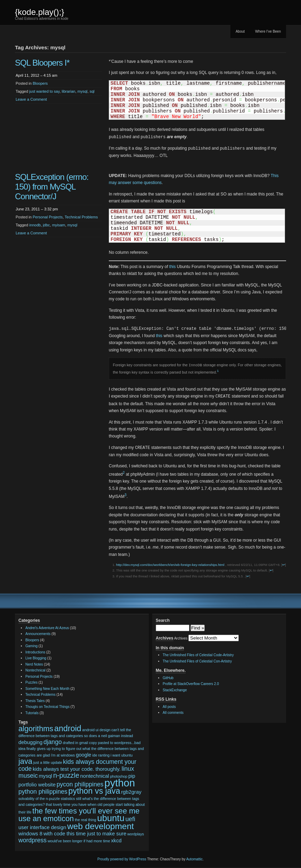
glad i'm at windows (59, 755)
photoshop (119, 776)
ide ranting (101, 755)
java (25, 761)
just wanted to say (44, 91)
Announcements (38, 634)
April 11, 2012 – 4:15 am (36, 75)
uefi (130, 819)
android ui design (96, 730)
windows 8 (30, 834)
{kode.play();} (39, 12)
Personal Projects (48, 217)
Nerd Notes (34, 664)
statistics (68, 799)
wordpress (32, 840)
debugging (30, 742)
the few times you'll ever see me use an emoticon (79, 815)
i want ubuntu (121, 755)
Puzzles (31, 682)
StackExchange (175, 690)
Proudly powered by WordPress (122, 859)
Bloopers (40, 83)
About (240, 31)
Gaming (31, 646)
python (120, 783)
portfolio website (37, 785)
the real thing (86, 820)
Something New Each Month (47, 689)
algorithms (36, 729)
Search (163, 620)
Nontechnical (35, 670)
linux (128, 769)
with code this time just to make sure (85, 834)
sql (92, 91)
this (173, 267)
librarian (69, 91)
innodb (35, 225)
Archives (181, 638)
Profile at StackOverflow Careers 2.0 (191, 684)
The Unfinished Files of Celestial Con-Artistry (197, 661)
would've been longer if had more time (79, 841)
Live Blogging (36, 658)
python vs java (94, 791)
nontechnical (95, 776)
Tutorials (32, 713)
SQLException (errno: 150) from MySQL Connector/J (52, 187)
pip (132, 776)
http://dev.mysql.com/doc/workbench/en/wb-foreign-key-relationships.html (170, 565)
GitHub (168, 678)
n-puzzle (66, 775)
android (68, 728)
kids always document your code (77, 765)
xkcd (116, 841)
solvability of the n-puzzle (39, 799)
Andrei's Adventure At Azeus (47, 628)
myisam (59, 225)
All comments (173, 713)
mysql (83, 91)
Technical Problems (81, 217)
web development (100, 826)
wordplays (136, 834)
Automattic (194, 859)
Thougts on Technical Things (47, 707)
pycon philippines (80, 784)
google (83, 755)
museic (28, 776)
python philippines (43, 792)
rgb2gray (131, 792)
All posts (169, 707)
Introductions (35, 652)
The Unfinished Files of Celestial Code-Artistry (198, 655)
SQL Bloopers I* (42, 63)
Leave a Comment (31, 99)
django (53, 742)
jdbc (46, 225)
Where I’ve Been (268, 31)
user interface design (42, 827)
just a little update (48, 762)
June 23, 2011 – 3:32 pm (37, 209)
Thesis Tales (35, 701)
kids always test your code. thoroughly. (77, 769)
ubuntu (111, 818)
